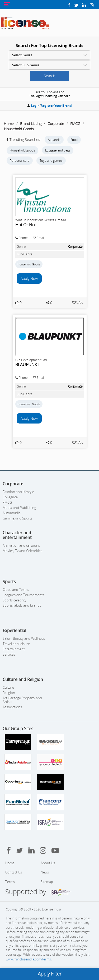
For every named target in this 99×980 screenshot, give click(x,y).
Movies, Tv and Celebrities (22, 551)
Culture (8, 687)
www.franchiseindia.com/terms (28, 959)
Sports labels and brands (22, 605)
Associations (12, 707)
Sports (9, 582)
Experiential (14, 631)
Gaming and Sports (17, 518)
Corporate (56, 124)
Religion (9, 693)
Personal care (20, 161)
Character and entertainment (17, 535)
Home (9, 124)
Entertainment (14, 649)
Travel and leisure (16, 644)
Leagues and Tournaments (23, 595)
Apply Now (29, 279)
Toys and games (51, 161)
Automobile (12, 513)
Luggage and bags (58, 150)
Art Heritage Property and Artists (22, 700)
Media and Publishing (19, 508)
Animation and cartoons (21, 545)
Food (74, 140)
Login (35, 106)
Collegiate (10, 497)
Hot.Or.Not (26, 225)
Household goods (22, 150)
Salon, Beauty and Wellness (24, 638)
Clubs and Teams (16, 590)
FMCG (75, 124)
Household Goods (19, 129)
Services (9, 654)
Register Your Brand (56, 106)
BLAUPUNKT (27, 365)
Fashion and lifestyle (18, 492)
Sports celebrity (15, 600)
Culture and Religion (23, 679)
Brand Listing (31, 124)
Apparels (54, 140)
